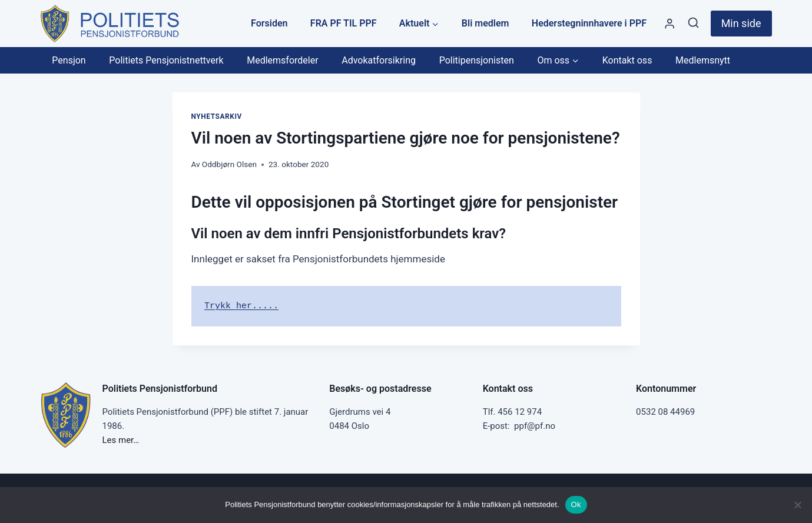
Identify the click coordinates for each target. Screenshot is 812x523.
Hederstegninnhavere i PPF (589, 23)
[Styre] (670, 24)
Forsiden (269, 23)
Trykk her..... (241, 306)
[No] (797, 505)
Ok (576, 504)
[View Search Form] (693, 23)
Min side (741, 23)
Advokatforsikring (379, 60)
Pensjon (69, 60)
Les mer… (121, 440)
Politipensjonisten (477, 60)
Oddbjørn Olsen (229, 164)
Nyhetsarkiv (217, 116)
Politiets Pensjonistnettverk (166, 60)
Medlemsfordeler (282, 60)
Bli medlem (485, 23)
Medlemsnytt (703, 60)
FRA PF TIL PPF (344, 23)
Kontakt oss (627, 60)
